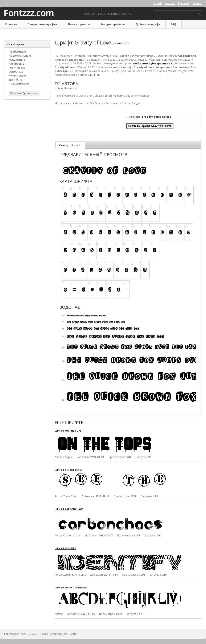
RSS (65, 634)
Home (44, 634)
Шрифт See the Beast (69, 470)
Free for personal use (157, 117)
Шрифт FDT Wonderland (71, 587)
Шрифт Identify (65, 548)
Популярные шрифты (42, 24)
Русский (184, 3)
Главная (11, 24)
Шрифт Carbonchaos (69, 509)
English (158, 3)
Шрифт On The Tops (68, 431)
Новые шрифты (79, 24)
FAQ (174, 24)
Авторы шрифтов (113, 24)
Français (170, 3)
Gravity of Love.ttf (70, 145)
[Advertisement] (27, 170)
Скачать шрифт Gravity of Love (150, 126)
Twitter (73, 634)
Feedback (56, 634)
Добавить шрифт (148, 24)
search (199, 14)
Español (197, 3)
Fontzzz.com (29, 13)
